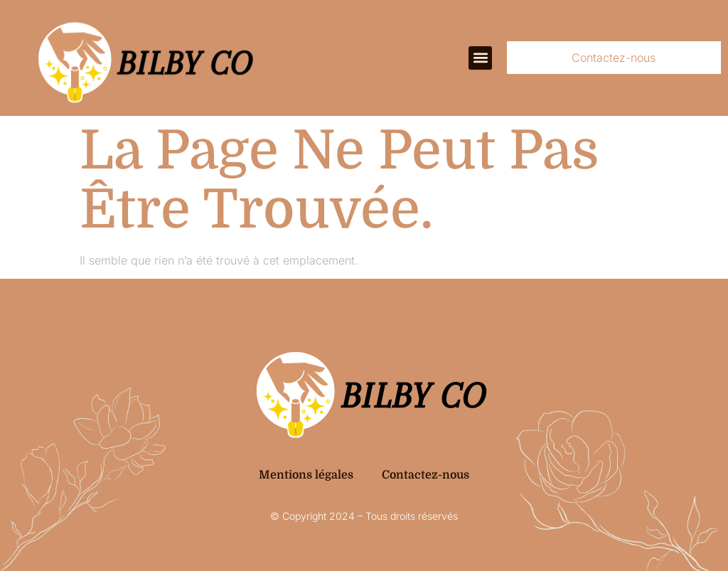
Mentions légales (306, 475)
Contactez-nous (425, 475)
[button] (480, 58)
